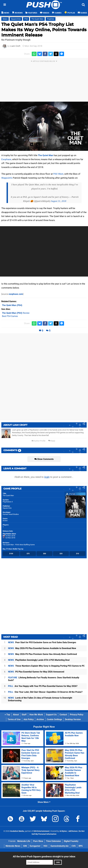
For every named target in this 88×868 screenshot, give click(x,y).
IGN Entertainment (41, 831)
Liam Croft (15, 46)
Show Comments (44, 459)
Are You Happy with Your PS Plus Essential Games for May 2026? (43, 686)
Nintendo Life (24, 841)
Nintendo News (13, 846)
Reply (52, 441)
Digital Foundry (71, 841)
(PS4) (12, 305)
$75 (28, 554)
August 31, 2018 (58, 201)
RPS (81, 846)
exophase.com (16, 294)
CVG (74, 846)
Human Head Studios (11, 514)
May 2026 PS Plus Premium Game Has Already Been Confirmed (42, 654)
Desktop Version (73, 719)
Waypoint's (7, 178)
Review (16, 313)
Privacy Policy (77, 715)
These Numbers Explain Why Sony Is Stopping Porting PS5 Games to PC (46, 666)
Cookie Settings (54, 719)
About (16, 715)
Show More (44, 802)
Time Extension (54, 841)
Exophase (6, 159)
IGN (25, 846)
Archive (40, 719)
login (47, 477)
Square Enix (16, 19)
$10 (77, 554)
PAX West (58, 174)
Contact (63, 715)
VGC (45, 846)
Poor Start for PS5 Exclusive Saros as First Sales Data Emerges (42, 642)
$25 (61, 554)
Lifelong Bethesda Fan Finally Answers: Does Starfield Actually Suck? (44, 679)
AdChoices (73, 831)
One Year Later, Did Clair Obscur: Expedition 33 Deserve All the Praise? (45, 692)
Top (7, 715)
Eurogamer (35, 846)
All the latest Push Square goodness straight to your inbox (44, 856)
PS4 (26, 19)
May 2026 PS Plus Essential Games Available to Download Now (42, 648)
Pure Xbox (38, 841)
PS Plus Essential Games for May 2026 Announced (36, 672)
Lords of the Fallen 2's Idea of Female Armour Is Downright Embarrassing (40, 699)
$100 (11, 554)
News (5, 19)
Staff (24, 715)
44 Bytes (63, 831)
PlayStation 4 (8, 502)
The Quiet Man (37, 19)
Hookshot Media (17, 831)
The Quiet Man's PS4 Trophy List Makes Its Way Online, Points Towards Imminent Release (44, 30)
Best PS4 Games (10, 316)
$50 (45, 554)
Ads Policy (29, 719)
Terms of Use (14, 719)
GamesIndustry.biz (60, 846)
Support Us (51, 715)
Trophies (51, 19)
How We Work (36, 715)
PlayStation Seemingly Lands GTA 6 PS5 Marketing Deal (39, 660)
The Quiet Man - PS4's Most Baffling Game (19, 545)
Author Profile (39, 441)
